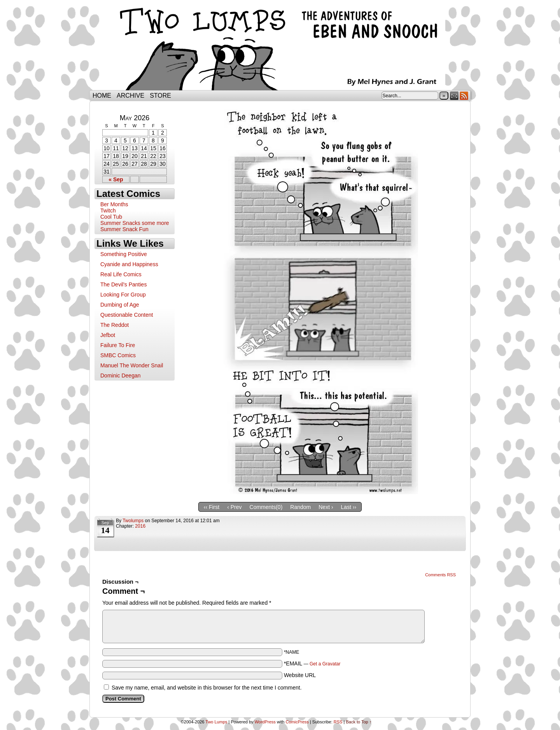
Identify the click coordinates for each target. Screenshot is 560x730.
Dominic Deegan (121, 376)
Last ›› (349, 507)
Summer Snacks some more (135, 223)
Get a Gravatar (325, 664)
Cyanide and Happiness (129, 264)
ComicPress (297, 722)
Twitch (108, 211)
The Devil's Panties (123, 284)
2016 (140, 526)
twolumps (133, 521)
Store (160, 96)
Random (300, 507)
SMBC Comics (118, 355)
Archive (130, 96)
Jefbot (108, 335)
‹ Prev (234, 507)
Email (454, 96)
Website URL (300, 675)
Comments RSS (440, 575)
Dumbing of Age (120, 305)
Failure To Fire (118, 345)
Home (102, 96)
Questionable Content (127, 315)
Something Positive (124, 254)
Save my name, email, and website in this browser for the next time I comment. (207, 688)
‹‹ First (212, 507)
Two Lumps (280, 47)
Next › (326, 507)
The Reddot (115, 325)
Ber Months (114, 204)
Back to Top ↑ (359, 722)
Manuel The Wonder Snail (132, 365)
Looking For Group (123, 295)
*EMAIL (312, 663)
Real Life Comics (121, 274)
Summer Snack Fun (124, 229)
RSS (464, 96)
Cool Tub (111, 217)
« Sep (116, 179)
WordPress (265, 722)
